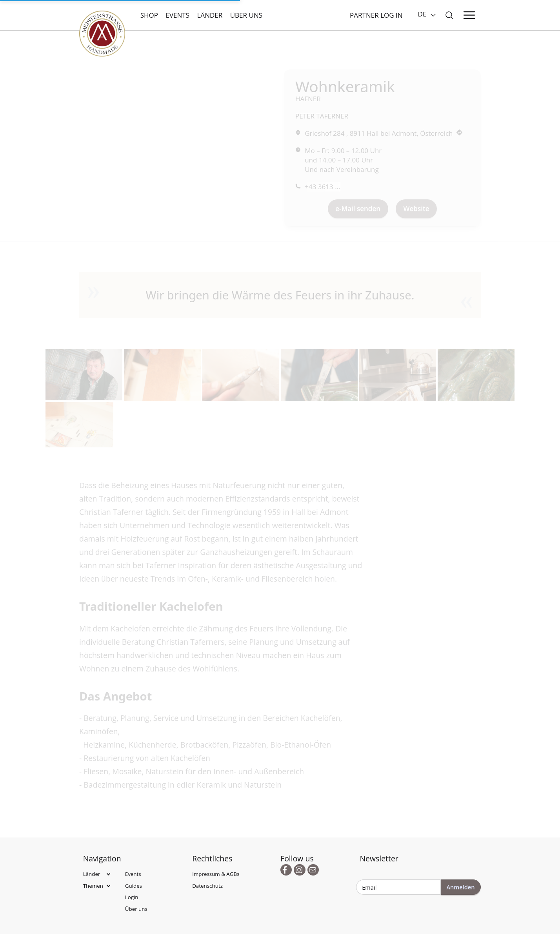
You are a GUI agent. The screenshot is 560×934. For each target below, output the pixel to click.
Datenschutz (207, 886)
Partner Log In (376, 15)
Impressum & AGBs (216, 874)
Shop (149, 15)
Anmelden (460, 887)
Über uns (246, 15)
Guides (134, 886)
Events (177, 15)
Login (132, 897)
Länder (210, 15)
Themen (93, 886)
